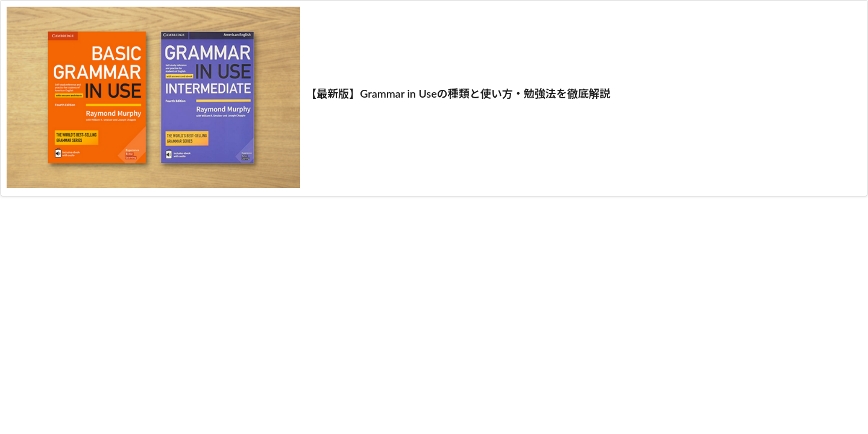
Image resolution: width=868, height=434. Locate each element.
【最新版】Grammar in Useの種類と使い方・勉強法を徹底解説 (458, 93)
